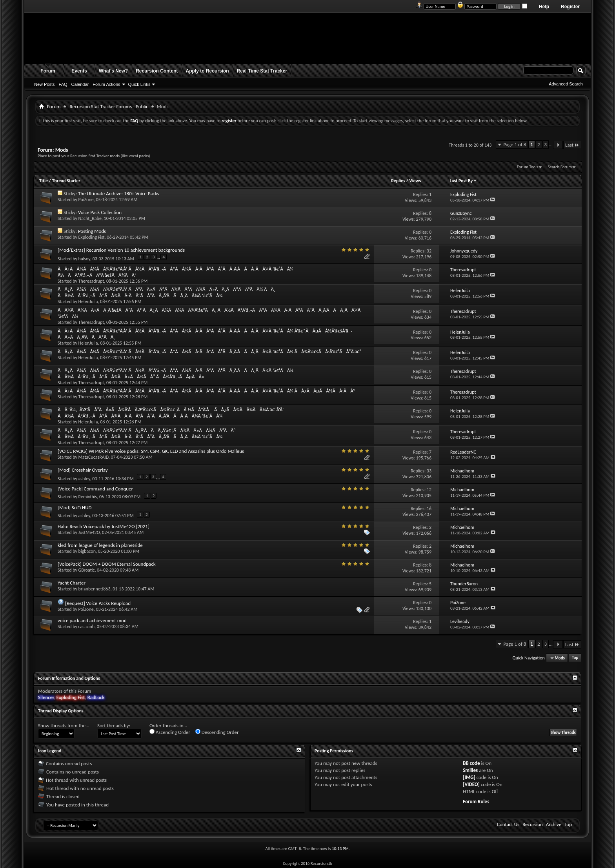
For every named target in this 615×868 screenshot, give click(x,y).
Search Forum (560, 167)
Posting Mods (92, 231)
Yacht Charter (72, 583)
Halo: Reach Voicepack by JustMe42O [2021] (104, 526)
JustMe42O (89, 532)
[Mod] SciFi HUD (75, 508)
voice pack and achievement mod (92, 620)
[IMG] (469, 777)
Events (79, 71)
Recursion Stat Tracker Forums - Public (109, 106)
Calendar (80, 84)
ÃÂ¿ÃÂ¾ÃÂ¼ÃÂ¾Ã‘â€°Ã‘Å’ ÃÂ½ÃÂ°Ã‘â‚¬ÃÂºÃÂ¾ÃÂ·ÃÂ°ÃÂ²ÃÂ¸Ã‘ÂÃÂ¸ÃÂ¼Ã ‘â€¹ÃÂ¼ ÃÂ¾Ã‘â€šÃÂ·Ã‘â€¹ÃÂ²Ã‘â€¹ (209, 351)
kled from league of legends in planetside (100, 545)
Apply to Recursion (207, 71)
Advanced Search (566, 84)
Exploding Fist (92, 237)
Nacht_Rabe (90, 218)
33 (429, 471)
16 (429, 508)
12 (429, 490)
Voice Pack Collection (100, 212)
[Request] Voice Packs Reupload (98, 603)
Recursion (533, 824)
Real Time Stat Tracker (262, 71)
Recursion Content (157, 71)
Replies (398, 181)
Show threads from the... (64, 725)
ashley (84, 478)
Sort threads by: (114, 725)
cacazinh (87, 626)
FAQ (63, 84)
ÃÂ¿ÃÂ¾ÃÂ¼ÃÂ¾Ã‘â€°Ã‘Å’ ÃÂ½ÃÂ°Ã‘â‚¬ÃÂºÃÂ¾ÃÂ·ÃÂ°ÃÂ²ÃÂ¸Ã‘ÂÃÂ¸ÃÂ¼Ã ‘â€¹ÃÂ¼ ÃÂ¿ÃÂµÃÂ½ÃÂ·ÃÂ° (206, 391)
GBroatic (87, 570)
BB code (471, 763)
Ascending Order (170, 732)
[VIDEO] (471, 784)
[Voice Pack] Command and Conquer (95, 489)
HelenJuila (88, 301)
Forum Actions (106, 84)
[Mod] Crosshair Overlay (83, 470)
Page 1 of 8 (515, 144)
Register (570, 7)
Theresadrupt (91, 281)
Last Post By (463, 181)
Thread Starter (66, 181)
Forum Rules (476, 802)
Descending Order (217, 732)
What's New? (113, 71)
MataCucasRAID (94, 457)
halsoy (84, 258)
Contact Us (508, 824)
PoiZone (86, 200)
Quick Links (139, 84)
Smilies (470, 770)
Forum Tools (528, 167)
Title (44, 181)
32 (429, 251)
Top (575, 658)
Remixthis (88, 497)
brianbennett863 (95, 589)
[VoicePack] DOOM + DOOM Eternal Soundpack (107, 564)
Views (415, 181)
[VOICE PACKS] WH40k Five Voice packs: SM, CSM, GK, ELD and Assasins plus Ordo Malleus (151, 451)
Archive (554, 824)
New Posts (45, 84)
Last (572, 145)
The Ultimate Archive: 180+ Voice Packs (119, 193)
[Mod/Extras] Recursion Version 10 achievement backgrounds (121, 250)
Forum (48, 71)
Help (544, 7)
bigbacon (87, 551)
